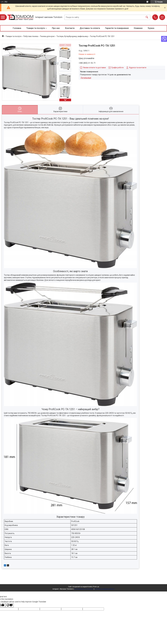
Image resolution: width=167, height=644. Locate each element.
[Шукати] (147, 17)
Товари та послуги (36, 28)
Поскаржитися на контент (84, 589)
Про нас (56, 28)
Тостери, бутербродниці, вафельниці (72, 36)
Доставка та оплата (90, 28)
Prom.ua (96, 587)
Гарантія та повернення (117, 28)
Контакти (70, 28)
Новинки (138, 28)
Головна (17, 28)
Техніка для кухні (47, 36)
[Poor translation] (10, 605)
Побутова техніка (31, 36)
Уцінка (151, 28)
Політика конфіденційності (105, 589)
